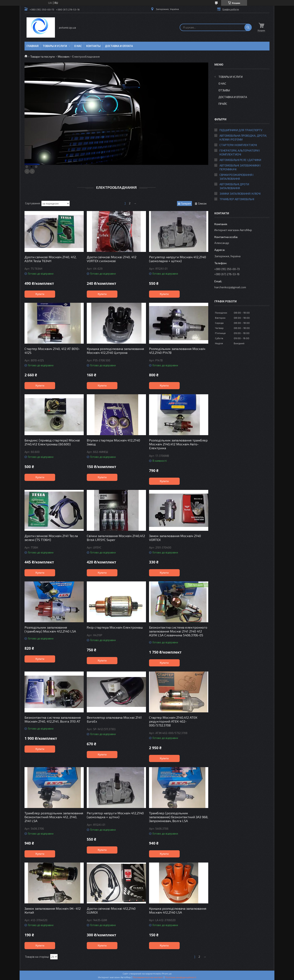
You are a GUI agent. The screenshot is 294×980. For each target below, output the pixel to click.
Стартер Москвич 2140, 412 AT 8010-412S (52, 351)
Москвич (64, 56)
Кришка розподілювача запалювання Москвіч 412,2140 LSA (178, 910)
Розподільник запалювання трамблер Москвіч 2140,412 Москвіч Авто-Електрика (178, 444)
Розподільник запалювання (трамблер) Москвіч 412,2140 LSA (50, 629)
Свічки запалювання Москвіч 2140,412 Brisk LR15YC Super (116, 538)
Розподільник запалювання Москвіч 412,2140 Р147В (177, 351)
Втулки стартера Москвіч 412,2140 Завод (113, 442)
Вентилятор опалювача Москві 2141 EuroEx (114, 719)
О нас (78, 46)
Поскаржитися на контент (148, 977)
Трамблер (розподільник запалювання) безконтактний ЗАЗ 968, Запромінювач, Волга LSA (179, 817)
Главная (33, 46)
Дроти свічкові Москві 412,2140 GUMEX (111, 910)
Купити (40, 294)
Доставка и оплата (119, 46)
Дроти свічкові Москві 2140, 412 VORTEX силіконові (112, 259)
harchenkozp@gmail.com (230, 287)
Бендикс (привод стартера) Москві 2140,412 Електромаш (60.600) (52, 442)
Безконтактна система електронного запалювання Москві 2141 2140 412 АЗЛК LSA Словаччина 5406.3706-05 (178, 631)
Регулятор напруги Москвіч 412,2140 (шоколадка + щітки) (178, 259)
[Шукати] (248, 27)
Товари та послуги (42, 56)
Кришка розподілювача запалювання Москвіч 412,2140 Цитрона (115, 351)
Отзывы (224, 90)
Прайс (223, 104)
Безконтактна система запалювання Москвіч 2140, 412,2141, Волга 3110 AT (53, 719)
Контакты (93, 46)
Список (202, 203)
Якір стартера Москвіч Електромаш (115, 627)
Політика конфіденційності (181, 977)
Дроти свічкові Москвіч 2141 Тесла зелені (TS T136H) (51, 538)
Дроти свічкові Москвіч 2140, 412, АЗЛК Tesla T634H (50, 259)
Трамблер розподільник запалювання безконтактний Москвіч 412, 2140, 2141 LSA (54, 817)
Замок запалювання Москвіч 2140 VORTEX (175, 538)
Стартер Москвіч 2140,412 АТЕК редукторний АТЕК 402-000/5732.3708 (173, 721)
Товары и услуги (55, 46)
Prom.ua (167, 973)
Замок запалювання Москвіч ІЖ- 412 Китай (53, 910)
